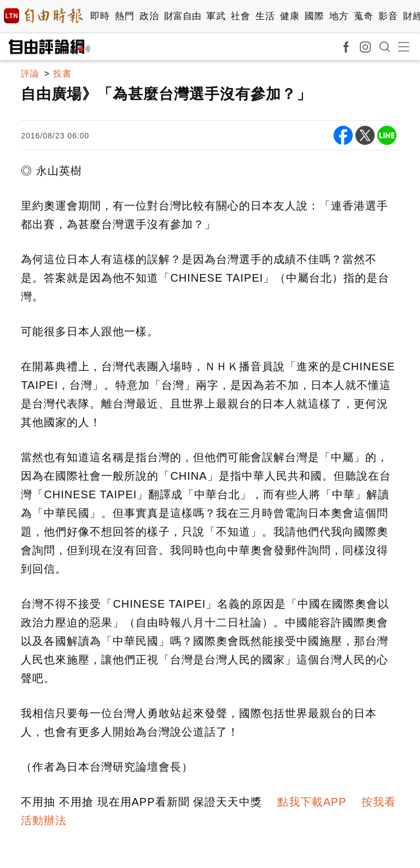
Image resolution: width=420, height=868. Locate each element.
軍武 (216, 16)
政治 (149, 16)
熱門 (124, 16)
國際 (314, 16)
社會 (240, 16)
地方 (339, 16)
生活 (265, 16)
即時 (100, 16)
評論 (30, 74)
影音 (388, 16)
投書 (62, 74)
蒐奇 (363, 16)
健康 (290, 16)
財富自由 (182, 16)
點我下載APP (312, 802)
